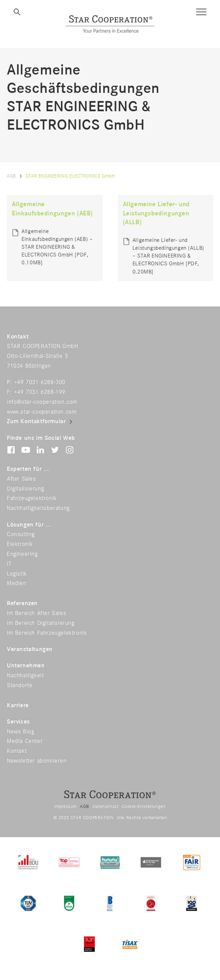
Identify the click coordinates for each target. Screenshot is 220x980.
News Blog (20, 732)
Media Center (25, 741)
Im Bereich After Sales (36, 613)
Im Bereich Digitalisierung (41, 623)
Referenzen (22, 603)
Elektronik (20, 544)
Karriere (18, 705)
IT (9, 564)
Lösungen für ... (29, 525)
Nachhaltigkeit (25, 676)
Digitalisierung (26, 489)
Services (18, 722)
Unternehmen (26, 666)
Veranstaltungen (30, 649)
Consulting (21, 534)
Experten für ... (28, 469)
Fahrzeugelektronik (32, 498)
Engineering (22, 554)
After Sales (21, 479)
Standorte (20, 685)
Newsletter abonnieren (37, 761)
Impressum (66, 807)
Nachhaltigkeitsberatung (38, 508)
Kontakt (17, 751)
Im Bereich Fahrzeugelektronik (47, 633)
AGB (11, 176)
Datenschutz (106, 807)
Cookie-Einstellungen (144, 807)
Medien (17, 583)
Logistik (17, 574)
